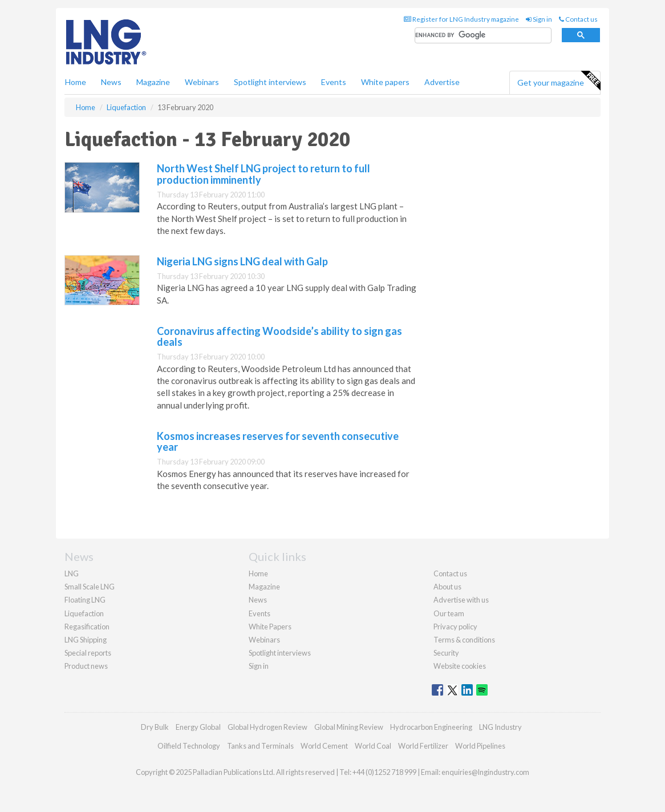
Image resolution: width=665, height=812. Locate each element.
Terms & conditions (464, 640)
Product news (86, 666)
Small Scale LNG (90, 587)
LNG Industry (500, 727)
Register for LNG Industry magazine (461, 19)
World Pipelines (480, 746)
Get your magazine (559, 81)
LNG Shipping (86, 640)
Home (76, 82)
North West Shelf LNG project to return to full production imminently (263, 174)
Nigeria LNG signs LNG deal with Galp (242, 261)
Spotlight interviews (270, 82)
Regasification (87, 627)
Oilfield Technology (189, 746)
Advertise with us (461, 600)
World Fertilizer (423, 746)
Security (446, 653)
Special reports (88, 653)
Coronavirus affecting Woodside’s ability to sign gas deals (279, 337)
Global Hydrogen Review (267, 727)
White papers (385, 82)
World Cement (324, 746)
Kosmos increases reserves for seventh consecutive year (278, 442)
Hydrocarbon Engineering (431, 727)
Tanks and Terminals (260, 746)
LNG (72, 573)
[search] (483, 36)
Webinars (202, 82)
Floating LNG (85, 600)
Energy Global (198, 727)
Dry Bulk (155, 727)
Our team (449, 613)
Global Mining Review (349, 727)
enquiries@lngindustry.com (485, 772)
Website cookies (460, 666)
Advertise (442, 82)
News (258, 600)
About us (447, 587)
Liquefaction (84, 613)
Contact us (578, 19)
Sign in (539, 19)
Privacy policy (455, 627)
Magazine (153, 82)
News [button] (111, 82)
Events (334, 82)
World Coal (373, 746)
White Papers (270, 627)
